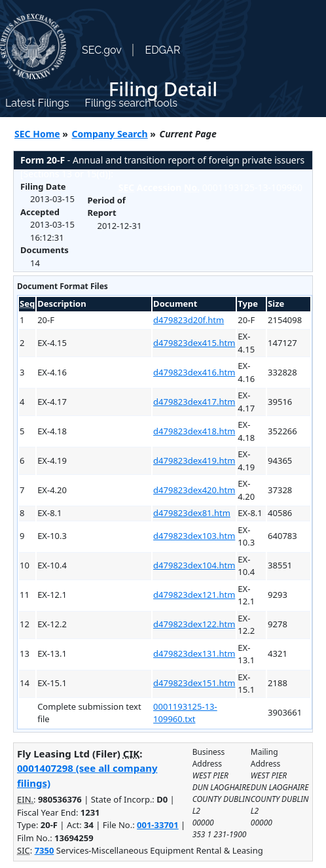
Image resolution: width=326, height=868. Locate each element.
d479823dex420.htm (194, 490)
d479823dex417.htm (194, 402)
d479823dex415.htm (194, 343)
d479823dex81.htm (192, 513)
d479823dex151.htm (194, 683)
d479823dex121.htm (194, 595)
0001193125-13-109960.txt (185, 713)
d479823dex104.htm (194, 565)
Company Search (110, 134)
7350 (45, 850)
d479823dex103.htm (194, 536)
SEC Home (37, 134)
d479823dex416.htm (194, 372)
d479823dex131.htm (194, 653)
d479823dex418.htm (194, 431)
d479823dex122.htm (194, 624)
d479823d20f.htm (189, 320)
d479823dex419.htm (194, 460)
